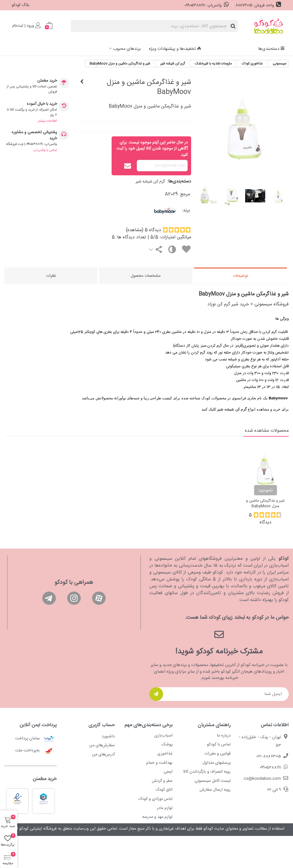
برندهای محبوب (127, 49)
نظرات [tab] (51, 276)
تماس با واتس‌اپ (45, 150)
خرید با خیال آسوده (42, 104)
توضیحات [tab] (240, 276)
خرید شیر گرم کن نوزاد (228, 304)
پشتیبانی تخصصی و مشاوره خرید (34, 135)
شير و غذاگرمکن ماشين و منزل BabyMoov (265, 504)
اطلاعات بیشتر (47, 121)
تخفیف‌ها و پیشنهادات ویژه (175, 49)
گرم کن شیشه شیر (150, 182)
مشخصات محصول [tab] (146, 276)
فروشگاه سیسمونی (272, 304)
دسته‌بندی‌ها (271, 49)
